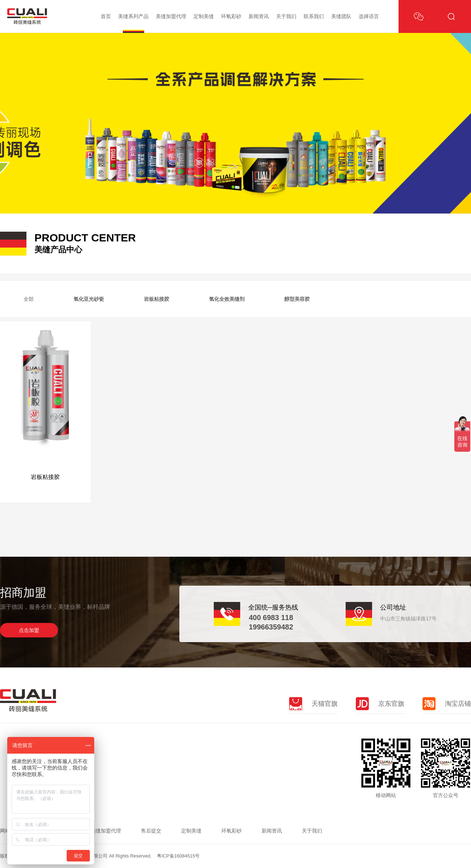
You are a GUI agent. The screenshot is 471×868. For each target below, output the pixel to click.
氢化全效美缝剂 (227, 299)
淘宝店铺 (447, 704)
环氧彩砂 (231, 16)
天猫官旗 (313, 704)
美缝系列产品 (133, 16)
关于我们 (286, 16)
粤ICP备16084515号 (178, 856)
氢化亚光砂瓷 (89, 299)
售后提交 (151, 831)
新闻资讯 (259, 16)
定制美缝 (204, 16)
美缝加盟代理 (171, 16)
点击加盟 (29, 630)
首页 (106, 16)
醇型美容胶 (297, 299)
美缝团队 (341, 16)
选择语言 (369, 16)
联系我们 (314, 16)
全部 (29, 299)
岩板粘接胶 (157, 299)
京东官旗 (380, 704)
